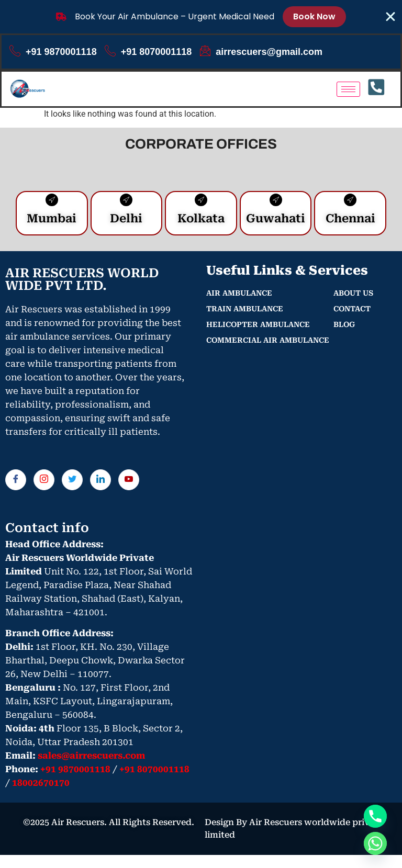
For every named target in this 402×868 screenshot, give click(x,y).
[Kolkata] (201, 202)
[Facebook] (16, 482)
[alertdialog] (201, 17)
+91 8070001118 (148, 52)
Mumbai (52, 221)
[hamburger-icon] (348, 89)
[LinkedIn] (100, 482)
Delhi (126, 221)
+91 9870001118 (53, 52)
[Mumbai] (52, 202)
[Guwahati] (276, 202)
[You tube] (129, 482)
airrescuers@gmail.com (261, 52)
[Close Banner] (390, 17)
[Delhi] (126, 202)
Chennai (350, 221)
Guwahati (276, 221)
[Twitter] (72, 482)
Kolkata (201, 221)
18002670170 (41, 786)
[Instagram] (44, 482)
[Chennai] (350, 202)
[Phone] (375, 816)
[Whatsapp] (375, 843)
